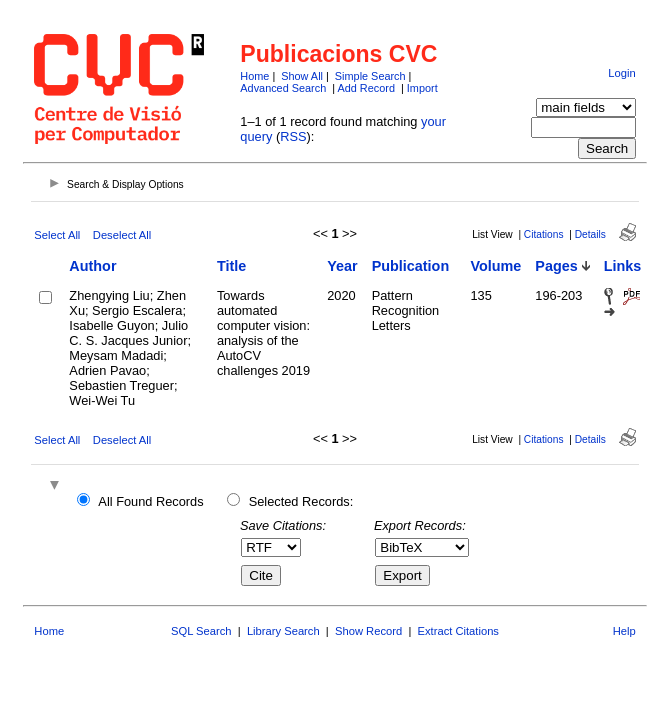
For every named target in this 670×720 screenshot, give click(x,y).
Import (422, 88)
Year (342, 266)
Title (231, 266)
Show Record (368, 631)
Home (254, 76)
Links (623, 266)
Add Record (366, 88)
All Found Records (150, 501)
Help (624, 631)
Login (621, 73)
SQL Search (201, 631)
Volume (495, 266)
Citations (544, 234)
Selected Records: (301, 501)
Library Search (283, 631)
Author (92, 266)
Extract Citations (458, 631)
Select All (57, 235)
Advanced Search (283, 88)
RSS (293, 136)
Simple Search (370, 76)
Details (590, 234)
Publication (411, 266)
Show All (302, 76)
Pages (556, 266)
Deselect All (122, 235)
